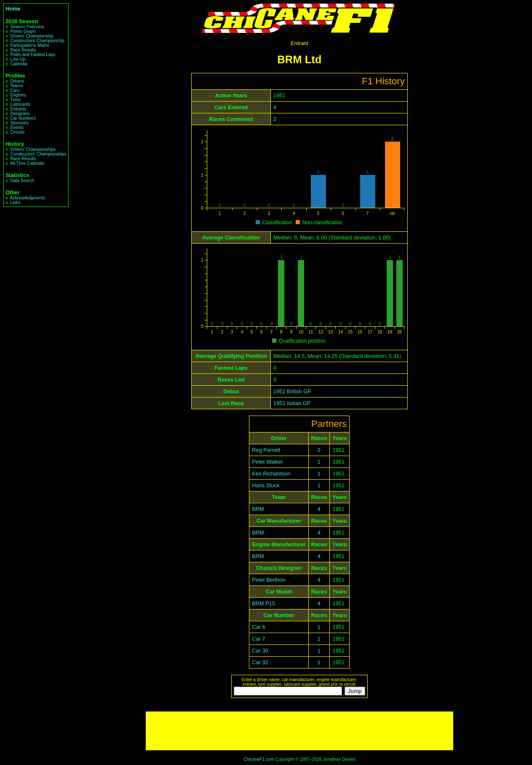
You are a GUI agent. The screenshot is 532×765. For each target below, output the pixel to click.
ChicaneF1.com (259, 759)
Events (17, 127)
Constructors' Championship (37, 41)
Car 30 (260, 651)
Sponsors (19, 123)
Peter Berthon (269, 580)
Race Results (23, 50)
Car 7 (258, 639)
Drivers (17, 81)
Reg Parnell (266, 450)
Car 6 (258, 627)
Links (15, 203)
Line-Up (18, 59)
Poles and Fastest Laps (33, 55)
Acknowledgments (28, 198)
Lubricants (20, 104)
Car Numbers (23, 118)
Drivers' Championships (33, 149)
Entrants (18, 109)
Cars (15, 90)
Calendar (19, 64)
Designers (20, 114)
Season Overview (27, 27)
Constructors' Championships (38, 154)
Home (13, 9)
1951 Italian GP (292, 403)
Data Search (22, 181)
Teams (16, 86)
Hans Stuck (266, 485)
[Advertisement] (299, 731)
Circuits (17, 132)
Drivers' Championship (32, 36)
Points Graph (23, 31)
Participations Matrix (29, 45)
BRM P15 (263, 603)
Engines (18, 95)
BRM (258, 509)
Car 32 (260, 662)
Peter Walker (267, 462)
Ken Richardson (271, 474)
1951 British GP (292, 391)
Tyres (15, 100)
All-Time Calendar (27, 163)
